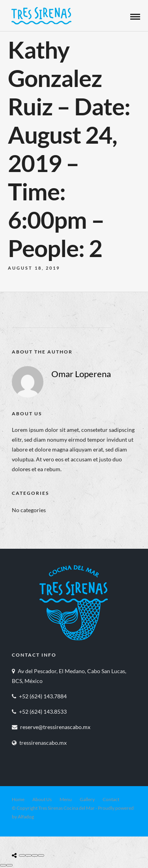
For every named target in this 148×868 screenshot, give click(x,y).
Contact (111, 799)
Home (18, 799)
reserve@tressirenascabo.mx (55, 727)
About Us (42, 799)
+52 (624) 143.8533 (43, 712)
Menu (66, 799)
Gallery (87, 799)
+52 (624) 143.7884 (43, 696)
